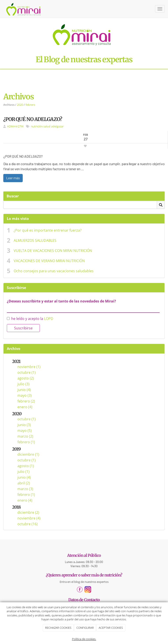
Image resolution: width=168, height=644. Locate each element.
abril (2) (24, 483)
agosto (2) (26, 378)
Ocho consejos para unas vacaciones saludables (54, 271)
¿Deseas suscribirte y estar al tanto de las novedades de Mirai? (61, 301)
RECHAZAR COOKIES (58, 628)
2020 (20, 105)
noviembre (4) (29, 518)
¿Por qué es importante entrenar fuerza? (48, 230)
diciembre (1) (28, 454)
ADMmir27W (15, 126)
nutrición (37, 126)
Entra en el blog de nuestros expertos (84, 582)
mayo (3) (25, 395)
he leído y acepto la (30, 319)
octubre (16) (28, 524)
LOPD (49, 319)
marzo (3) (25, 489)
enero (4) (25, 407)
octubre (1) (27, 372)
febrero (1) (26, 442)
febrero (30, 105)
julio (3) (23, 384)
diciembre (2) (28, 512)
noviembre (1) (29, 367)
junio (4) (24, 390)
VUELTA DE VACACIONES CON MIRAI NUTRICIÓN (53, 251)
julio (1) (23, 472)
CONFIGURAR (85, 628)
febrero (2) (26, 401)
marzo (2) (25, 436)
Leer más (13, 178)
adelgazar (57, 126)
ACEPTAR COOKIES (111, 628)
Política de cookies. (84, 639)
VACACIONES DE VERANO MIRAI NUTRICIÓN (49, 261)
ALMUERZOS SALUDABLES (35, 240)
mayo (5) (25, 431)
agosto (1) (26, 466)
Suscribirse (23, 328)
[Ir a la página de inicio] (24, 9)
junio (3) (24, 425)
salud (47, 126)
